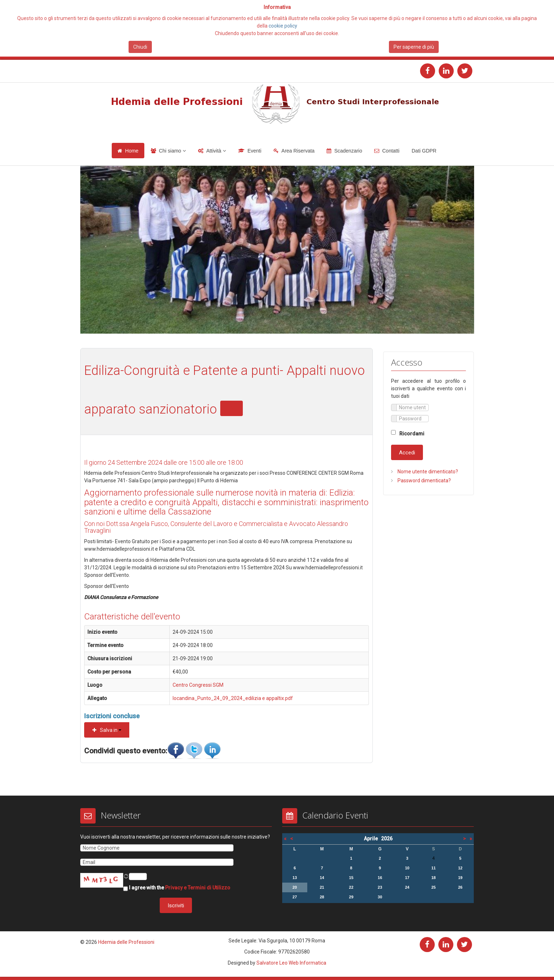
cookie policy (283, 26)
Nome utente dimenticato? (427, 472)
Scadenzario (348, 151)
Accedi (407, 453)
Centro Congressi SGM (198, 685)
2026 (387, 839)
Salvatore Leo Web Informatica (291, 963)
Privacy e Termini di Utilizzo (198, 887)
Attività (214, 151)
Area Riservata (298, 151)
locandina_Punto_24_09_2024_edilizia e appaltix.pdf (233, 698)
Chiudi (140, 47)
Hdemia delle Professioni (126, 942)
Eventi (254, 151)
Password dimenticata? (424, 481)
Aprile (372, 839)
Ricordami (412, 434)
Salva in (107, 730)
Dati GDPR (424, 151)
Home (132, 151)
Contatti (391, 151)
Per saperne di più (414, 47)
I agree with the (177, 888)
